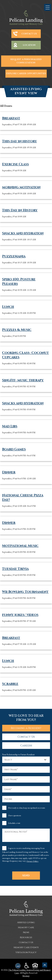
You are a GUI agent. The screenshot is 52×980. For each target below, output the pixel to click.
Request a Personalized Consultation (26, 61)
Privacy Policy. (33, 861)
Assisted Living (26, 922)
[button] (48, 7)
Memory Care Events (26, 947)
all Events (6, 106)
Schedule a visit (14, 823)
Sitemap (26, 976)
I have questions (15, 815)
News (26, 932)
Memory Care (26, 927)
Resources (26, 937)
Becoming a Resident (26, 728)
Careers (26, 746)
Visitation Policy (26, 952)
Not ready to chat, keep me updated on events (27, 808)
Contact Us (29, 34)
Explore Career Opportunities (26, 74)
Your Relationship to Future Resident (18, 755)
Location (29, 45)
